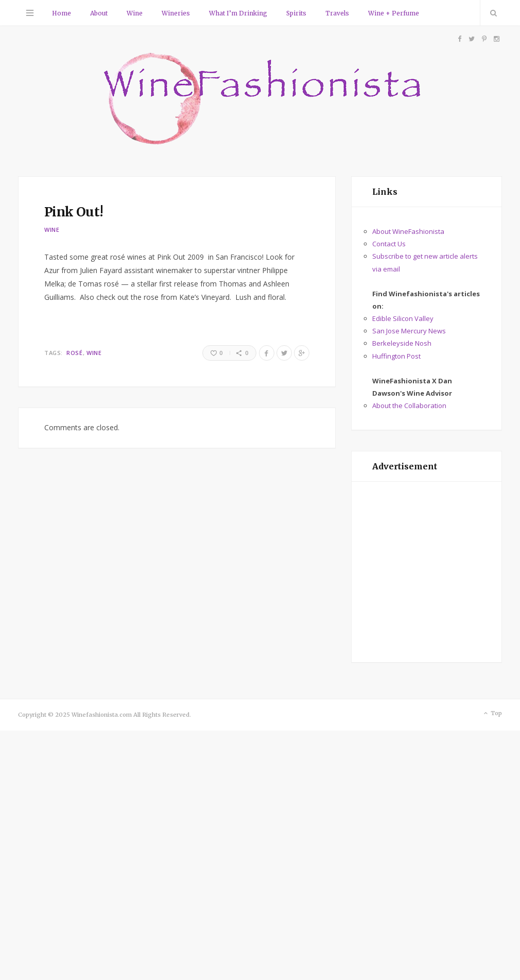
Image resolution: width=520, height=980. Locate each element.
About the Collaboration (409, 405)
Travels (337, 13)
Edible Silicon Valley (403, 318)
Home (62, 13)
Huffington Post (396, 356)
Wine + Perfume (394, 13)
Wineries (176, 13)
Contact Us (389, 244)
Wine (135, 13)
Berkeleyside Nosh (402, 343)
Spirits (296, 13)
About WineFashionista (408, 231)
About (99, 13)
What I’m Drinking (238, 13)
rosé (74, 353)
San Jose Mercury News (409, 331)
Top (492, 714)
